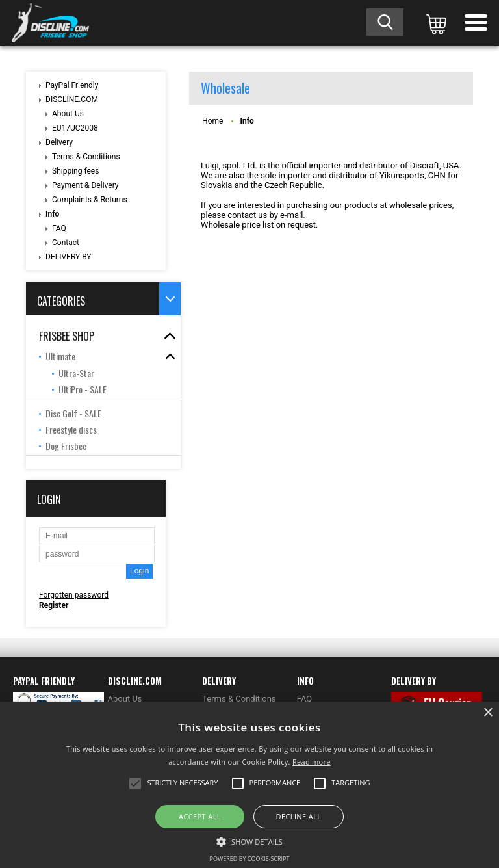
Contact (66, 243)
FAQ (59, 228)
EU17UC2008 (75, 128)
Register (54, 605)
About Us (68, 114)
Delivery (59, 142)
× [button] (488, 713)
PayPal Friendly (72, 85)
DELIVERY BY (69, 257)
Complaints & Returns (90, 200)
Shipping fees (75, 171)
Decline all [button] (299, 816)
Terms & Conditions (86, 157)
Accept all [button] (200, 816)
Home (212, 121)
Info (52, 214)
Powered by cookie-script (250, 859)
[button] (249, 841)
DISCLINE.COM (72, 99)
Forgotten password (74, 595)
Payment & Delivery (85, 185)
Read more (312, 762)
